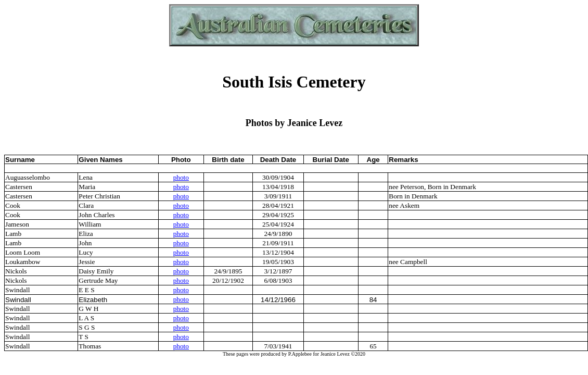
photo (181, 177)
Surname (20, 160)
